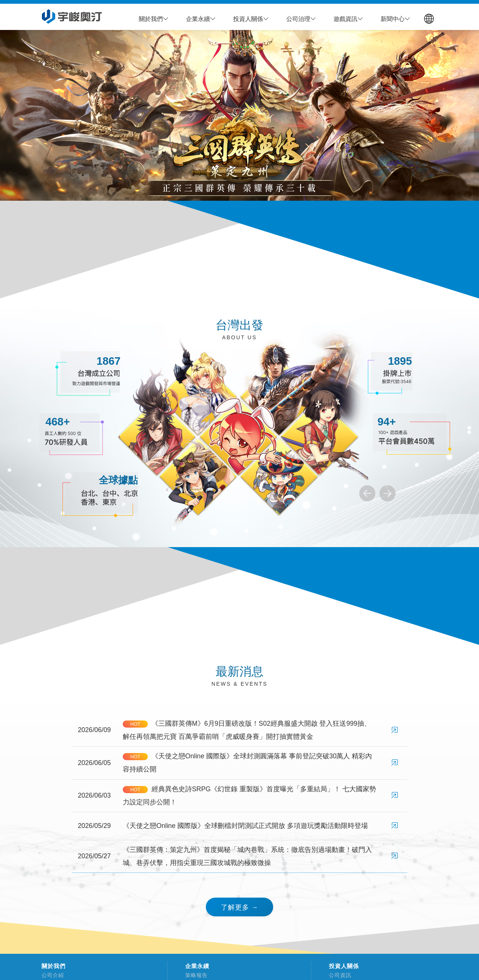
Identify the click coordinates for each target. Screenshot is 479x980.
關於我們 (54, 966)
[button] (154, 19)
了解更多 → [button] (239, 907)
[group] (239, 116)
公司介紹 (50, 975)
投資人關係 (344, 966)
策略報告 (194, 975)
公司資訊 (337, 975)
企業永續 (197, 966)
